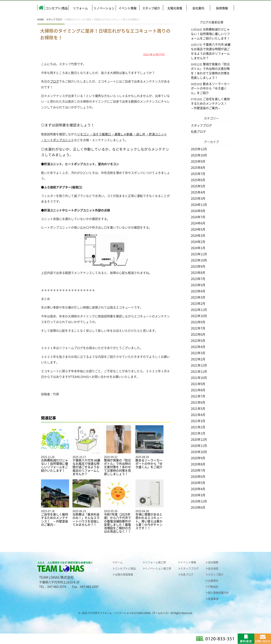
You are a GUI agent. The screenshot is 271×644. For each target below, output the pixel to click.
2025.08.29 (149, 447)
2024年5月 (198, 229)
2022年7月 (198, 328)
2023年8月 (198, 273)
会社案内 (198, 8)
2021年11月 (199, 372)
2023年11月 (199, 254)
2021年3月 (198, 421)
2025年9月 (198, 161)
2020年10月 (199, 452)
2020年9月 (198, 458)
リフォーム (80, 8)
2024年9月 (198, 211)
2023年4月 (198, 291)
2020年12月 (199, 440)
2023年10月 (199, 260)
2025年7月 (198, 174)
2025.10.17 (87, 450)
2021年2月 (198, 427)
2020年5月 (198, 483)
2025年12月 (199, 149)
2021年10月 (199, 378)
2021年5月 (198, 409)
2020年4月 (198, 489)
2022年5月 (198, 341)
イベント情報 (128, 8)
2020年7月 (198, 470)
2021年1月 (198, 433)
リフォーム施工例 (155, 562)
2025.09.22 (118, 450)
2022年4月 (198, 347)
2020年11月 (199, 446)
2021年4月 (198, 415)
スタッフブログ (201, 125)
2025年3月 (198, 198)
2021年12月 (199, 365)
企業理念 (213, 581)
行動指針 (213, 587)
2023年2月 (198, 304)
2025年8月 (198, 168)
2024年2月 (198, 242)
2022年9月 (198, 322)
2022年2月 (198, 359)
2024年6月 (198, 223)
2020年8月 (198, 464)
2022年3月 (198, 353)
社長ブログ (198, 132)
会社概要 (213, 562)
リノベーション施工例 (158, 569)
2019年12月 (199, 501)
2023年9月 (198, 266)
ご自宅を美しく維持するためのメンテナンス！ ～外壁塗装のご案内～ (210, 104)
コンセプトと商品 (125, 569)
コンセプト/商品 (57, 8)
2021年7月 (198, 396)
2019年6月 (198, 507)
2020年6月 (198, 477)
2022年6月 (198, 334)
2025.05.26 (118, 506)
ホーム (119, 562)
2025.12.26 (55, 449)
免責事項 (213, 599)
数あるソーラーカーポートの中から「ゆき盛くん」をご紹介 (210, 88)
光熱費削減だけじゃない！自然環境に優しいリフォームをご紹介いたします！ (210, 34)
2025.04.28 (149, 505)
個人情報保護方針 (218, 593)
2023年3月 (198, 297)
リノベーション (104, 8)
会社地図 (213, 569)
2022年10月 (199, 316)
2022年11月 (199, 310)
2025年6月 (198, 180)
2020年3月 (198, 495)
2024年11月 (199, 205)
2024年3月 (198, 236)
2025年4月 (198, 192)
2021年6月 (198, 402)
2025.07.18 (55, 503)
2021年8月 (198, 390)
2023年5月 (198, 285)
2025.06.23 (87, 503)
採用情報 (222, 8)
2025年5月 (198, 186)
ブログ (54, 81)
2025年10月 (199, 155)
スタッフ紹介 (151, 8)
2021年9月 (198, 384)
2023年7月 (198, 279)
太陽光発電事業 (124, 575)
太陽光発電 (175, 8)
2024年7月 (198, 217)
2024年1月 (198, 248)
